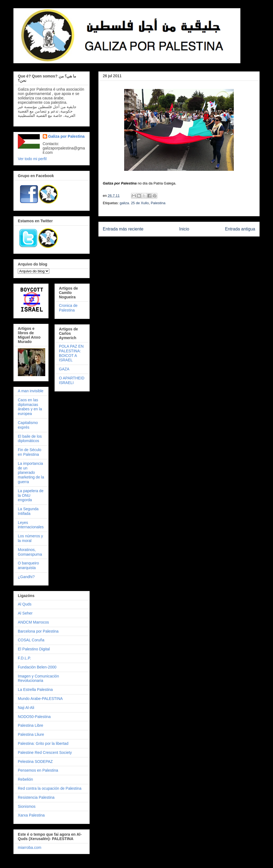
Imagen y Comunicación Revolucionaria (38, 678)
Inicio (184, 229)
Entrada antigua (240, 229)
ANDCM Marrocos (33, 622)
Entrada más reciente (123, 229)
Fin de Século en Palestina (30, 452)
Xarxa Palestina (31, 815)
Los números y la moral (30, 538)
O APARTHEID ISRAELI (72, 380)
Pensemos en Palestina (38, 770)
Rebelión (25, 779)
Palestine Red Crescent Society (45, 752)
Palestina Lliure (31, 734)
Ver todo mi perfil (32, 159)
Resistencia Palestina (36, 797)
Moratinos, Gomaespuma (30, 552)
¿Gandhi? (26, 577)
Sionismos (27, 806)
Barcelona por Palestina (38, 631)
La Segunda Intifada (28, 511)
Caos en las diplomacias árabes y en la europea (30, 407)
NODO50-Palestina (34, 717)
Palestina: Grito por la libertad (43, 743)
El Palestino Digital (34, 649)
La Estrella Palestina (35, 690)
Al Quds (25, 604)
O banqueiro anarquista (28, 565)
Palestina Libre (31, 725)
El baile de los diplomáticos (30, 439)
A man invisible (31, 391)
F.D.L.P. (24, 658)
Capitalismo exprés (28, 425)
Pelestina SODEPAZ (35, 762)
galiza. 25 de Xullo (134, 203)
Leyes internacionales (31, 525)
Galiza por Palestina (66, 136)
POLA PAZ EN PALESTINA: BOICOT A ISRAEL (71, 353)
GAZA (64, 369)
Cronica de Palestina (68, 308)
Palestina (158, 203)
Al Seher (25, 613)
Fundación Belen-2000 (37, 667)
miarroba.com (30, 847)
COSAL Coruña (31, 640)
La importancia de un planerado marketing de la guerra (31, 473)
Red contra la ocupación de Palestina (50, 788)
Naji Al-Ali (26, 708)
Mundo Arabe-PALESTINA (40, 699)
